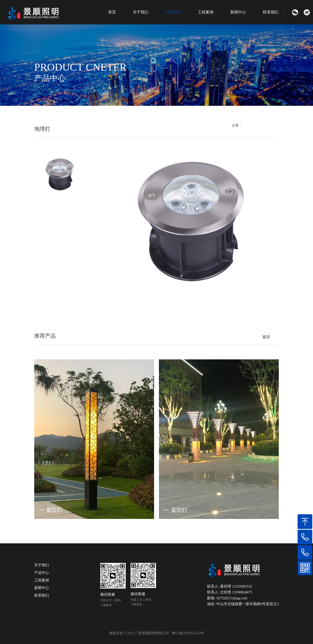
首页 (112, 12)
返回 (266, 337)
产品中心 (173, 12)
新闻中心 (238, 12)
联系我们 (271, 12)
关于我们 (141, 12)
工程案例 (206, 12)
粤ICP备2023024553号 (188, 633)
